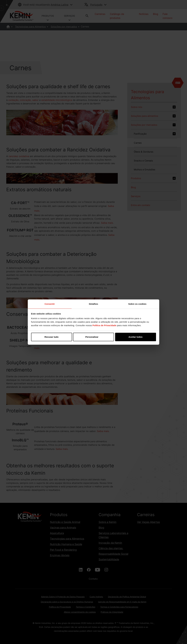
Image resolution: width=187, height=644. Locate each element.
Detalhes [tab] (94, 304)
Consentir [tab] (50, 304)
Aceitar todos (136, 337)
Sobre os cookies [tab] (137, 304)
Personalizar (94, 337)
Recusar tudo (52, 337)
